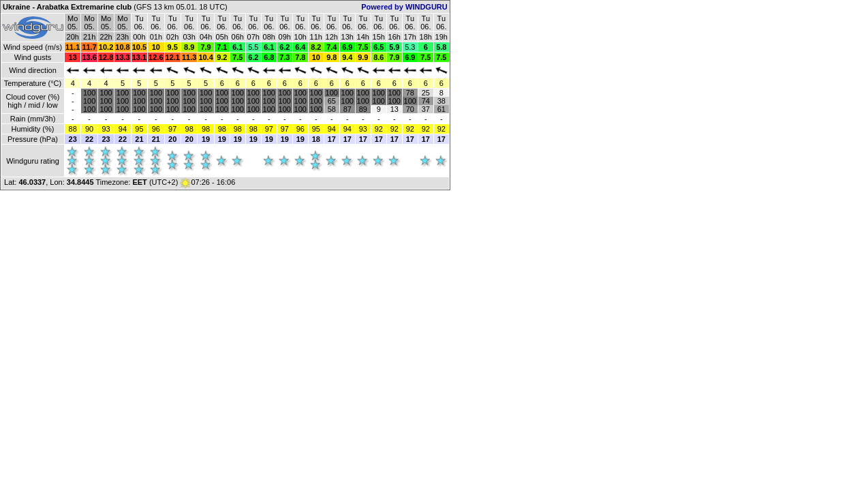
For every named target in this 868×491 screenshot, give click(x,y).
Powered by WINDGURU (404, 7)
